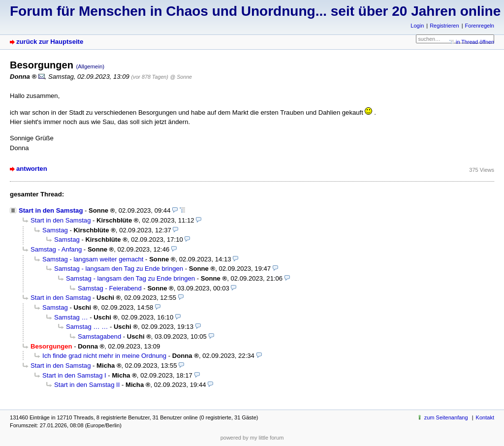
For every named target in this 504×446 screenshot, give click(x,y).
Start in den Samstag (51, 210)
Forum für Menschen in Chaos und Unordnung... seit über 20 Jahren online (255, 11)
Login (417, 26)
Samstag (55, 230)
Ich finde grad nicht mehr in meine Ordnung (104, 356)
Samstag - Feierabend (110, 288)
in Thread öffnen (475, 42)
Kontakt (485, 417)
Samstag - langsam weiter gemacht (93, 259)
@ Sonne (181, 77)
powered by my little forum (252, 438)
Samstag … (71, 317)
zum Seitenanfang (446, 417)
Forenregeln (480, 26)
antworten (32, 169)
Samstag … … (87, 327)
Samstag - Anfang (56, 249)
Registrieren (444, 26)
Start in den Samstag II (87, 385)
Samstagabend (99, 336)
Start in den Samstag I (74, 375)
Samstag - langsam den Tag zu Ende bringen (119, 269)
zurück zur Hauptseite (50, 42)
